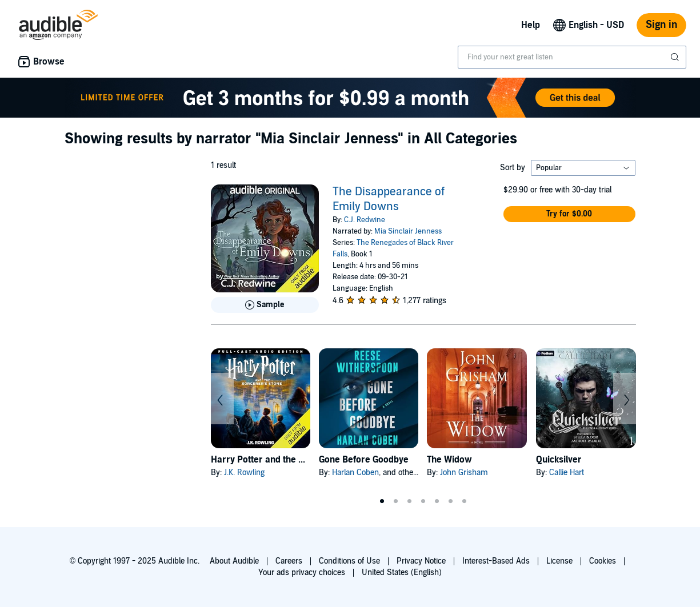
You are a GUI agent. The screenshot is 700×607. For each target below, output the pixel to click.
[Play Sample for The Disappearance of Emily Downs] (265, 305)
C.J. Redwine (365, 220)
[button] (570, 214)
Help (531, 25)
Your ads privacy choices (302, 572)
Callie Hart (567, 473)
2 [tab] (396, 501)
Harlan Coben (355, 473)
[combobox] (572, 57)
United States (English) (402, 572)
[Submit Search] (676, 57)
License (559, 561)
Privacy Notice (421, 561)
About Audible (234, 561)
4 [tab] (423, 501)
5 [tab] (437, 501)
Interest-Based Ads (496, 561)
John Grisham (464, 473)
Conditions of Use (349, 561)
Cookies (603, 561)
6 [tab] (451, 501)
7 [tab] (465, 501)
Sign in (661, 25)
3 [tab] (410, 501)
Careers (289, 561)
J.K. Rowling (244, 473)
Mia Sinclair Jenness (408, 231)
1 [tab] (382, 501)
